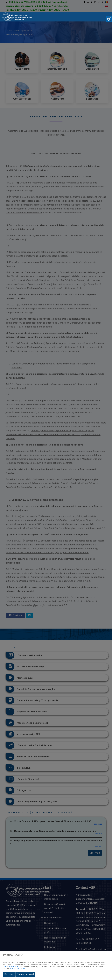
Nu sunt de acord (25, 974)
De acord (9, 974)
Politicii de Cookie (10, 966)
